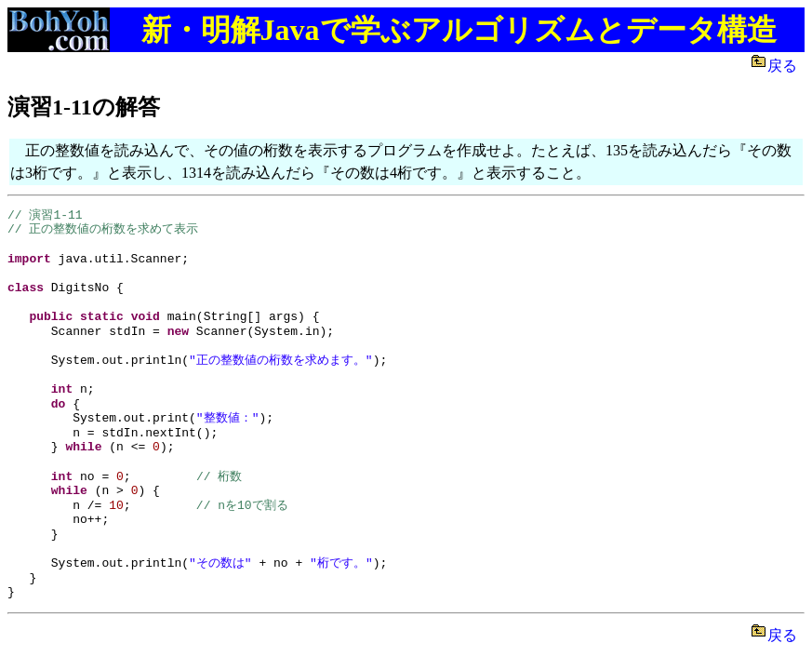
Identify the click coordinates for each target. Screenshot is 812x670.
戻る (786, 66)
